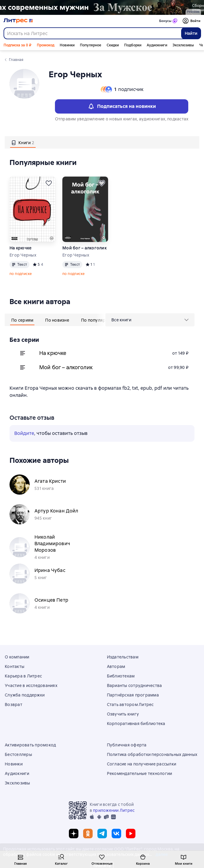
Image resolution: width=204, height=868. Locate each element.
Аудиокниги (157, 45)
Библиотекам (121, 676)
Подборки (133, 45)
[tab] (23, 142)
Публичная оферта (127, 745)
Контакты (15, 666)
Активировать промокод (30, 745)
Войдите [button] (24, 433)
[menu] (150, 320)
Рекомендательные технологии (140, 773)
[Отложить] (49, 183)
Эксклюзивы (183, 45)
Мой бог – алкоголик (84, 248)
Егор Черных (23, 255)
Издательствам (123, 657)
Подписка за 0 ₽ (18, 45)
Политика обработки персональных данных (152, 754)
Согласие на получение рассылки (142, 764)
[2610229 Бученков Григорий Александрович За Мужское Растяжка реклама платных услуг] (102, 7)
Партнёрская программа (133, 695)
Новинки (67, 45)
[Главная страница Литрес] (18, 21)
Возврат (14, 705)
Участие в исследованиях (31, 685)
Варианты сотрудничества (135, 685)
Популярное (91, 45)
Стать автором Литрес (130, 705)
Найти (191, 33)
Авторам (116, 666)
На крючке (20, 248)
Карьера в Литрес (23, 676)
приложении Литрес (114, 810)
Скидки (113, 45)
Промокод (46, 45)
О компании (17, 657)
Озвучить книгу (123, 714)
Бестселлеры (18, 754)
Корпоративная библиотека (136, 724)
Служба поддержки (25, 695)
